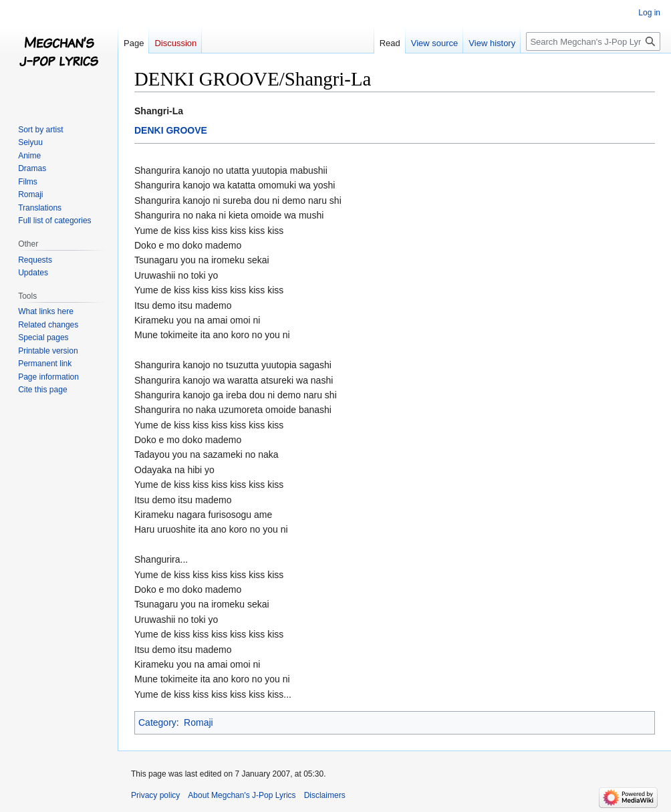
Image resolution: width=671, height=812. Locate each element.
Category (157, 722)
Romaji (198, 722)
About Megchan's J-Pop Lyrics (242, 795)
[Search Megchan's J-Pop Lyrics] (593, 41)
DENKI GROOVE (171, 130)
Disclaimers (325, 795)
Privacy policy (155, 795)
